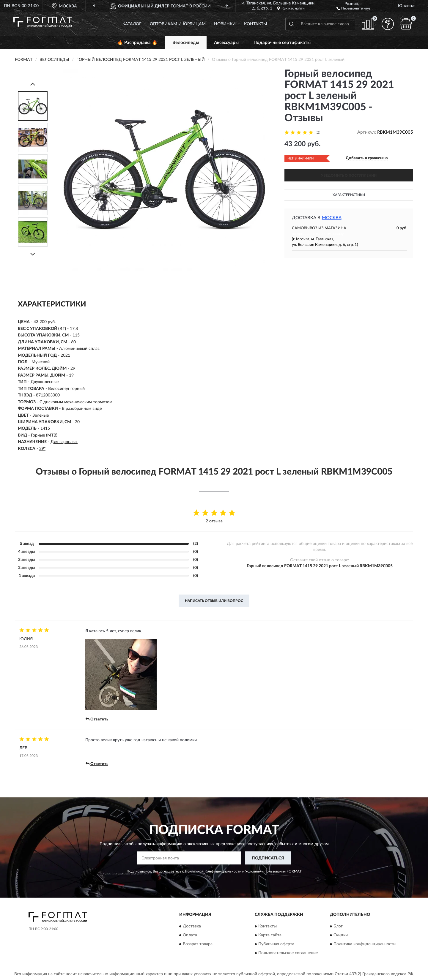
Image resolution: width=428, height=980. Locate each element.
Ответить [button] (97, 719)
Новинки (225, 24)
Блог (338, 926)
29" (42, 449)
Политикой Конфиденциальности (213, 871)
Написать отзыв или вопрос (214, 601)
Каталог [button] (132, 24)
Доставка (192, 926)
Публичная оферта (276, 944)
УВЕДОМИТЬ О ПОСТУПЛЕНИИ (349, 176)
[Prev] (33, 84)
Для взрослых (64, 442)
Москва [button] (332, 218)
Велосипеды (186, 43)
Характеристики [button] (349, 195)
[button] (353, 8)
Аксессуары (226, 43)
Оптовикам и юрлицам (178, 24)
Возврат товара (198, 944)
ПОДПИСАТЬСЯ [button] (268, 858)
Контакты (256, 24)
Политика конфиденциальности (365, 944)
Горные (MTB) (44, 435)
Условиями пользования (265, 871)
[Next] (33, 254)
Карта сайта (270, 935)
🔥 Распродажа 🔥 (137, 43)
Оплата (190, 935)
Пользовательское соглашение (288, 953)
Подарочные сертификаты (282, 43)
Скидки (341, 935)
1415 (45, 429)
